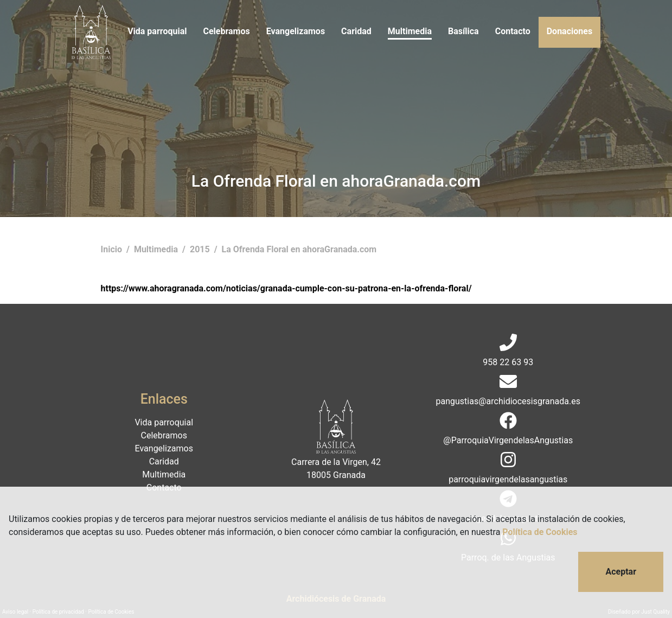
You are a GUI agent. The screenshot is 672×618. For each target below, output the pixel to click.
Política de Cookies (540, 532)
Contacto (513, 31)
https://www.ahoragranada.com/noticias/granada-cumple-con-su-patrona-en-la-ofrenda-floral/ (286, 288)
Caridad (356, 31)
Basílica (463, 31)
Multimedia (410, 31)
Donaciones (569, 31)
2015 (201, 249)
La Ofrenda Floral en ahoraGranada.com (299, 249)
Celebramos (226, 31)
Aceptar (621, 572)
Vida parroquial (157, 31)
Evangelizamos (296, 31)
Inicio (113, 249)
